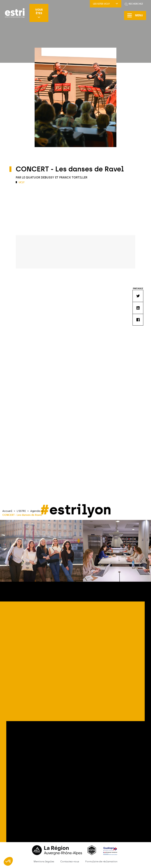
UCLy (21, 182)
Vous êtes (39, 13)
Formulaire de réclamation (101, 862)
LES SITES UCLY (106, 4)
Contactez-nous (70, 862)
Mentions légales (44, 862)
